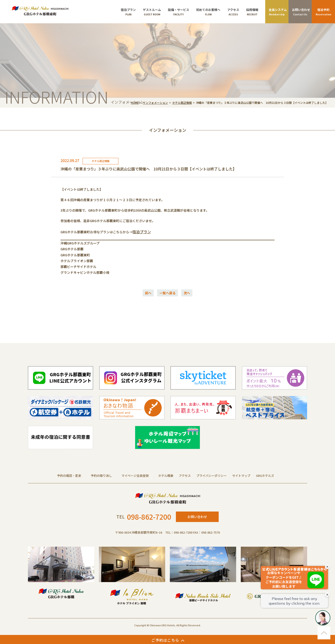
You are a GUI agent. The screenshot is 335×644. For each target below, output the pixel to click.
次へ (187, 293)
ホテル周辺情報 (182, 103)
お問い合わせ (197, 517)
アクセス (185, 476)
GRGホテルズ (265, 476)
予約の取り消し (101, 476)
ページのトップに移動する (324, 633)
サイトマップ (241, 476)
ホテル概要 (166, 476)
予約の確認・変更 (69, 476)
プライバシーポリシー (211, 476)
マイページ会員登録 (135, 476)
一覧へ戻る (167, 293)
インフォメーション (155, 103)
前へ (148, 293)
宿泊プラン (142, 232)
